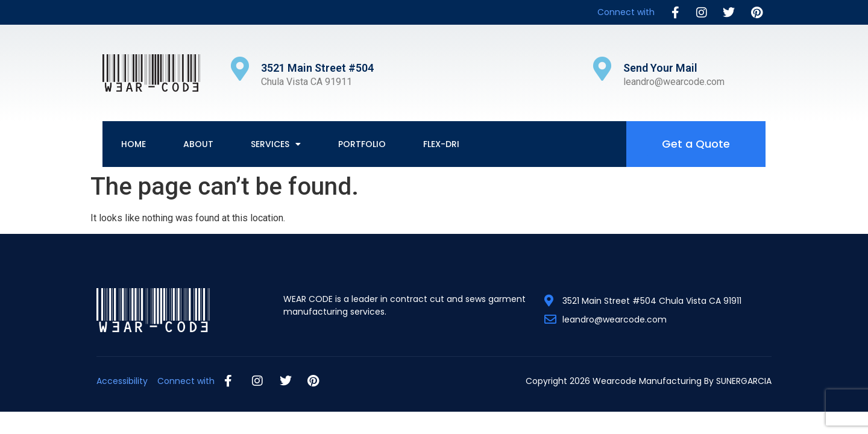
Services (276, 144)
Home (134, 144)
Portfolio (362, 144)
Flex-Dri (441, 144)
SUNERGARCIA (744, 381)
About (198, 144)
